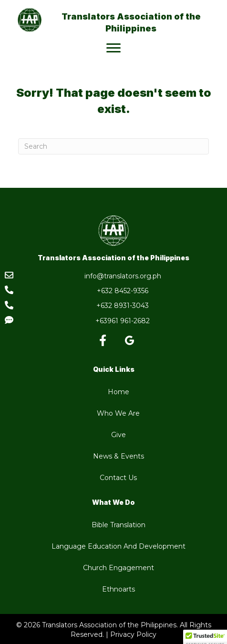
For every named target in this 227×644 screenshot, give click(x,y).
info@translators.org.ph (123, 276)
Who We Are (118, 413)
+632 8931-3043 (123, 306)
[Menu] (113, 48)
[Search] (113, 146)
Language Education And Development (119, 546)
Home (119, 392)
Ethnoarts (119, 589)
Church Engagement (119, 568)
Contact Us (118, 478)
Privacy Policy (133, 634)
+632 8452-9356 (123, 291)
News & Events (119, 456)
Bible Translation (119, 525)
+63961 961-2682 (123, 321)
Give (119, 435)
